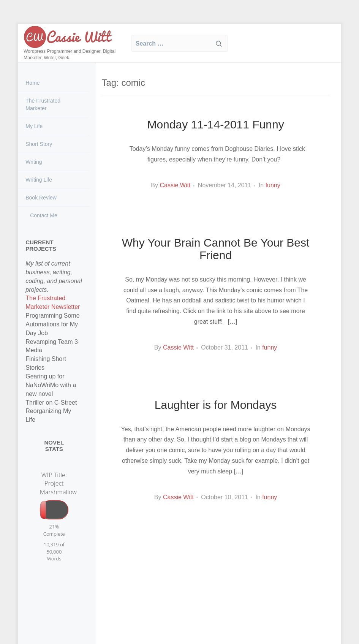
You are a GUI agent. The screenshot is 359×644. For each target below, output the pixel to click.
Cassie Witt (175, 185)
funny (273, 185)
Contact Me (43, 215)
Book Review (41, 198)
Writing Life (39, 180)
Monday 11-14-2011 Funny (215, 124)
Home (32, 83)
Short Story (39, 144)
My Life (34, 126)
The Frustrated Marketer (43, 104)
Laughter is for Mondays (216, 405)
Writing (34, 162)
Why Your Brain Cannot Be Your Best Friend (216, 249)
